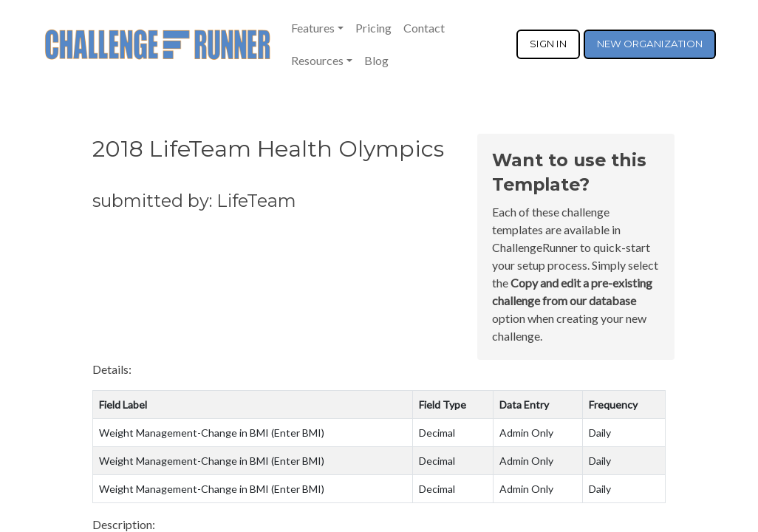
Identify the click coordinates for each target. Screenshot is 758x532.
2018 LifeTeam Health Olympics (268, 149)
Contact (424, 28)
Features (313, 28)
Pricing (373, 28)
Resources (317, 60)
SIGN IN (548, 44)
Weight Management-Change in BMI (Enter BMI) (212, 433)
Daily (600, 433)
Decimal (437, 433)
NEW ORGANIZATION (650, 44)
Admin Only (526, 433)
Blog (376, 60)
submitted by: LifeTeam (194, 201)
